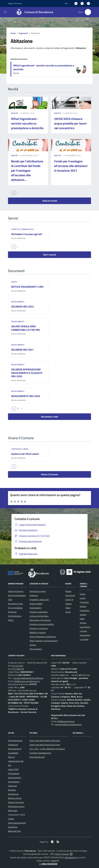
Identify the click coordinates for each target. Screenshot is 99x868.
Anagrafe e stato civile (39, 600)
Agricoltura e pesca (38, 591)
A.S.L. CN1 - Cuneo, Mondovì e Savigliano (47, 749)
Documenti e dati (50, 417)
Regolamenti (18, 302)
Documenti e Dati (15, 604)
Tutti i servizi (49, 255)
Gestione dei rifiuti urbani (25, 454)
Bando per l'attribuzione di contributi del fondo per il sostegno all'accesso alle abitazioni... (27, 170)
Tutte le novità (50, 201)
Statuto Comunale (16, 802)
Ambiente (34, 595)
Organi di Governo (16, 591)
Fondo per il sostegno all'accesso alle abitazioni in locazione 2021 (71, 166)
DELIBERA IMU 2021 (22, 350)
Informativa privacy (16, 806)
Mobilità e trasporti (38, 632)
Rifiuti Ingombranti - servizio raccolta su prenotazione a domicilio (44, 67)
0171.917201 (17, 666)
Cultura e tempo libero (39, 616)
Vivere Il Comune (49, 474)
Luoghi (83, 598)
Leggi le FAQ (13, 769)
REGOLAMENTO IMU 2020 (26, 396)
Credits (11, 819)
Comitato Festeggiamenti (40, 753)
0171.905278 (18, 669)
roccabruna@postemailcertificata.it (28, 678)
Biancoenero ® (71, 857)
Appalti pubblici (36, 604)
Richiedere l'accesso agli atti (27, 234)
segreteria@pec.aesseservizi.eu (68, 724)
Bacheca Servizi (15, 798)
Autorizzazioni (35, 608)
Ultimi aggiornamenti (17, 823)
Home (13, 33)
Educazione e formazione (40, 620)
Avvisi (14, 282)
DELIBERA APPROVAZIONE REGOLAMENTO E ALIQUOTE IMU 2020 (27, 373)
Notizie (68, 591)
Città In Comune (62, 854)
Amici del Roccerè (37, 757)
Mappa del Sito (14, 831)
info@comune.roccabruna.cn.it (27, 681)
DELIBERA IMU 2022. (23, 307)
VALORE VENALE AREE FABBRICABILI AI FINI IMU (26, 328)
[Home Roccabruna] (34, 12)
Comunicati (70, 595)
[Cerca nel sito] (88, 12)
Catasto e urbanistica (22, 229)
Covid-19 (69, 600)
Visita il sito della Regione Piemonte (45, 741)
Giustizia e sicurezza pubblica (42, 624)
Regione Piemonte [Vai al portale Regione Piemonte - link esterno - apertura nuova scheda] (15, 3)
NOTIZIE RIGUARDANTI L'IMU (27, 287)
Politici (11, 620)
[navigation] (5, 12)
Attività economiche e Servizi (85, 627)
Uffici (10, 600)
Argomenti (23, 33)
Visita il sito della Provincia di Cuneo (45, 745)
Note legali (13, 810)
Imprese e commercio (39, 628)
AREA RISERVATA (48, 864)
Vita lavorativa (36, 649)
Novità (15, 113)
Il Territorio (84, 602)
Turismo (33, 645)
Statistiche (13, 827)
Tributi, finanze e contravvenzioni (44, 641)
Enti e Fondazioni (15, 608)
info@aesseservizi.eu (66, 721)
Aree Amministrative (17, 595)
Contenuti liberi (20, 449)
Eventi (83, 594)
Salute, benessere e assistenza (43, 637)
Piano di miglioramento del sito (16, 761)
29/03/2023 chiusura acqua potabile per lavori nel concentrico (70, 123)
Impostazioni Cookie (16, 815)
